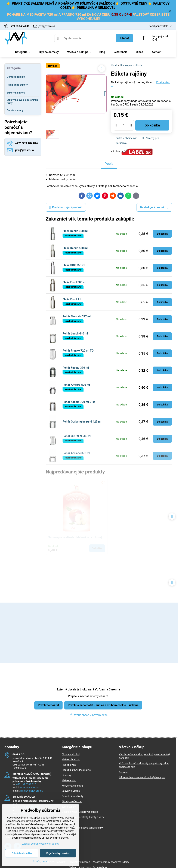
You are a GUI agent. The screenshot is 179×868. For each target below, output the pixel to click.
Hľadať (125, 38)
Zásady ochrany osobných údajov (111, 862)
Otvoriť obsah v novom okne (88, 715)
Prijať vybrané (41, 861)
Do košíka (152, 125)
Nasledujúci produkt (154, 207)
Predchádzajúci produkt (66, 207)
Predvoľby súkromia (79, 862)
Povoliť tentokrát (48, 705)
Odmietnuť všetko (22, 853)
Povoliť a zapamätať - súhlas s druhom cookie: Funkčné (103, 705)
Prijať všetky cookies (58, 853)
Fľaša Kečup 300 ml (75, 231)
